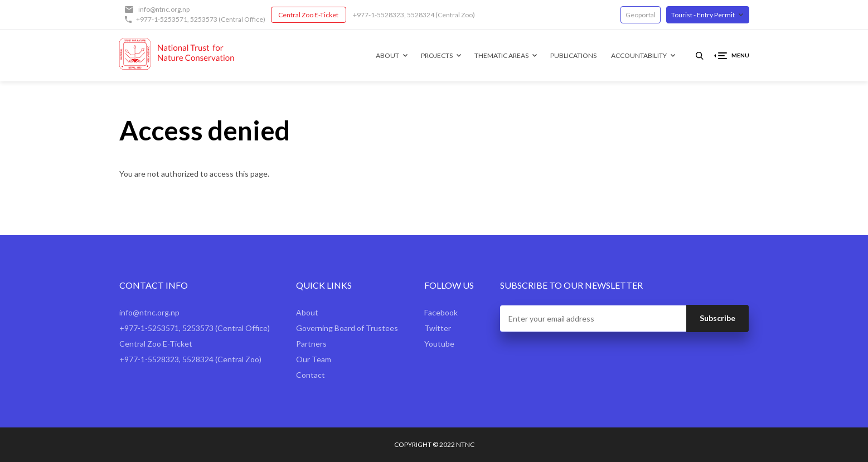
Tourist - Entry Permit (703, 15)
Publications (573, 55)
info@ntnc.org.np (164, 9)
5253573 (204, 19)
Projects (437, 55)
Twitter (438, 328)
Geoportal (641, 15)
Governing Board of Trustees (347, 328)
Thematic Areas (501, 55)
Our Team (314, 359)
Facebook (441, 312)
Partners (311, 344)
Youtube (439, 344)
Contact (311, 375)
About (387, 55)
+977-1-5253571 (162, 19)
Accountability (639, 55)
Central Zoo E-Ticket (308, 15)
